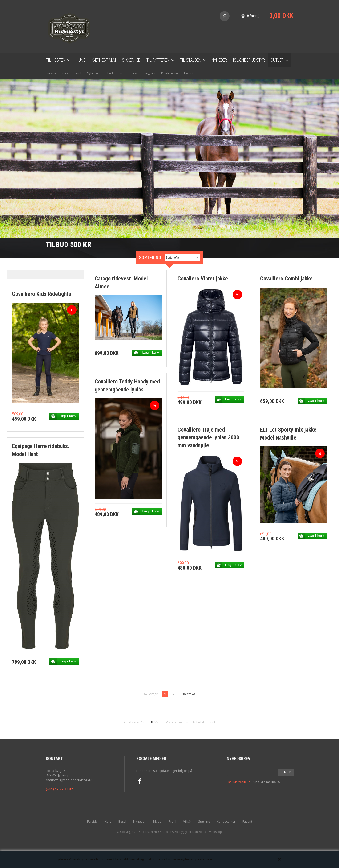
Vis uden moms (177, 722)
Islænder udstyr (249, 60)
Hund (81, 60)
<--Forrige (151, 694)
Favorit (189, 73)
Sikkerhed (131, 60)
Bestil (77, 73)
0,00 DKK (281, 16)
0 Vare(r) (253, 16)
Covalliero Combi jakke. (287, 279)
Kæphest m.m (104, 60)
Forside (51, 73)
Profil (122, 73)
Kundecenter (170, 73)
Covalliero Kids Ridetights (42, 294)
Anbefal (198, 722)
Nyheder (219, 60)
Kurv (65, 73)
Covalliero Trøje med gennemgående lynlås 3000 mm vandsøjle (208, 438)
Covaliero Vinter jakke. (203, 279)
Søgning (150, 73)
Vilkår (135, 73)
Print (212, 722)
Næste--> (189, 694)
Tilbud (109, 73)
